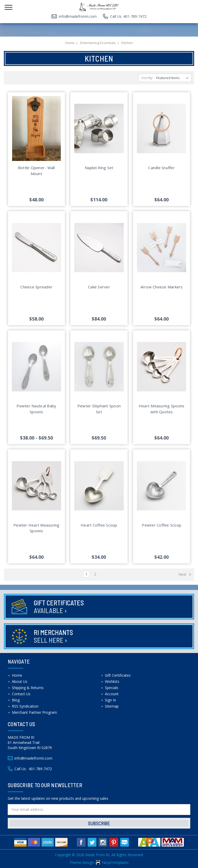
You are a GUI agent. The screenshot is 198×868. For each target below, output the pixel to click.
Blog (16, 700)
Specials (112, 688)
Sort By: (147, 78)
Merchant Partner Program (34, 712)
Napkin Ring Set (99, 168)
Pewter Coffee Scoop (162, 525)
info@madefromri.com (78, 16)
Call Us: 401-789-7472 (128, 16)
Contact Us (21, 694)
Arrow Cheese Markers (162, 287)
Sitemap (112, 706)
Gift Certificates (59, 607)
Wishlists (112, 681)
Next (185, 574)
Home (17, 675)
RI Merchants (53, 636)
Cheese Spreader (36, 287)
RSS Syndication (25, 706)
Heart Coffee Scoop (99, 525)
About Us (20, 681)
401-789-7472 (40, 769)
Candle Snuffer (162, 168)
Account (112, 694)
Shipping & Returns (28, 688)
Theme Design (82, 862)
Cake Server (99, 287)
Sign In (110, 700)
